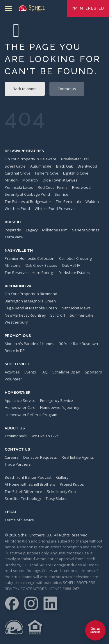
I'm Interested (88, 8)
